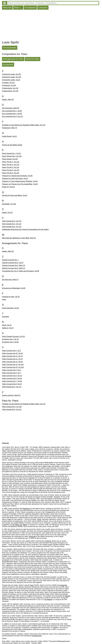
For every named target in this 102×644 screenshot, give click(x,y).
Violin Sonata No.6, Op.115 (12, 227)
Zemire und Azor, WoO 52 (11, 395)
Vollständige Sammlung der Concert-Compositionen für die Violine (25, 229)
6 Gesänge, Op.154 (9, 85)
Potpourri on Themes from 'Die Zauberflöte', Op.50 (20, 184)
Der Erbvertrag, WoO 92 (11, 108)
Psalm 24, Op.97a (8, 187)
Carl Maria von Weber (20, 525)
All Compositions (10, 48)
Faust (4, 299)
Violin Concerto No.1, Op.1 (11, 351)
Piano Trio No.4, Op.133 (11, 170)
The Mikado (48, 599)
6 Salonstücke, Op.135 (10, 88)
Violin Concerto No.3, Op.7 (11, 373)
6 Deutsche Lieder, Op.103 (11, 77)
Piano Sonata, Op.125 (10, 159)
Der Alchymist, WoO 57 (10, 280)
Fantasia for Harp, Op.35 (11, 297)
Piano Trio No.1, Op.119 (11, 162)
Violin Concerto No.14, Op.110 (13, 365)
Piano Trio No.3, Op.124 (11, 167)
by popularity (8, 65)
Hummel (48, 541)
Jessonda (5, 317)
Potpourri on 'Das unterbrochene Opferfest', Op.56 (20, 181)
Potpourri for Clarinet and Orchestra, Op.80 (17, 176)
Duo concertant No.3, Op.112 (12, 116)
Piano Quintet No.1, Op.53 (11, 153)
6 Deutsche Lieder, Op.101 (11, 74)
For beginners (30, 8)
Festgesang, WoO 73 (10, 128)
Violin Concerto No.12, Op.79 (12, 359)
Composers (43, 8)
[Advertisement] (51, 26)
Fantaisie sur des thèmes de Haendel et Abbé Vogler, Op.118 (24, 125)
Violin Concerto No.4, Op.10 (12, 376)
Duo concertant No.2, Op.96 (12, 114)
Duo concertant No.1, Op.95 (12, 111)
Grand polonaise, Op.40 (10, 308)
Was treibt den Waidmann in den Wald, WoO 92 (19, 238)
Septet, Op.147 (7, 213)
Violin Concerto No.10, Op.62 (12, 353)
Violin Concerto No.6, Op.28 (12, 378)
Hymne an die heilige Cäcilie (12, 145)
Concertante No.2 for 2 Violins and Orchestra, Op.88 (20, 271)
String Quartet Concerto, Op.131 (13, 336)
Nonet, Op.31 (7, 325)
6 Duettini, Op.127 (8, 83)
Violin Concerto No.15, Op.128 (13, 367)
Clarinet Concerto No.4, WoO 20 (13, 268)
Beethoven (27, 509)
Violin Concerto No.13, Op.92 (12, 362)
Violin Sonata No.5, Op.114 (12, 224)
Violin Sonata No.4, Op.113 (12, 221)
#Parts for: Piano (33, 59)
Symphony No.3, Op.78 (10, 339)
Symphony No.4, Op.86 (10, 342)
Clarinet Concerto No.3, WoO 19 (13, 265)
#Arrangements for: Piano (13, 59)
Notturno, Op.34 (8, 328)
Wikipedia (5, 443)
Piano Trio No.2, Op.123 (11, 165)
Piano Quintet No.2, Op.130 (12, 156)
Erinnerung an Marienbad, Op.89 (14, 288)
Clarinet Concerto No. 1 (10, 260)
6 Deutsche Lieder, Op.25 (11, 80)
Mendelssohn (37, 636)
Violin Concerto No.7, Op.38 (12, 381)
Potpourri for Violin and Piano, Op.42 (15, 179)
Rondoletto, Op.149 (9, 204)
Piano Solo (7, 8)
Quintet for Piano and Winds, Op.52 (15, 195)
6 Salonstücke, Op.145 (10, 91)
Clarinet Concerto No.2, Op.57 (13, 263)
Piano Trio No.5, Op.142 (11, 173)
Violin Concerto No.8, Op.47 (12, 384)
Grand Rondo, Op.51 (9, 136)
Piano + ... (18, 8)
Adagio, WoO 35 (8, 100)
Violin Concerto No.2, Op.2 (11, 370)
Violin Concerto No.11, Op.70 (12, 356)
